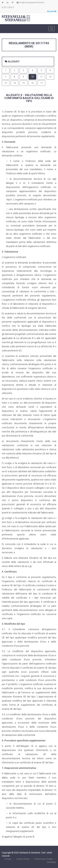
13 (6, 83)
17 (41, 83)
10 (32, 77)
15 (24, 83)
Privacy (8, 859)
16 (32, 83)
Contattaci (51, 862)
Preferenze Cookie (43, 859)
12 (50, 77)
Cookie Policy (23, 859)
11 (41, 77)
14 (15, 83)
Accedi (52, 11)
